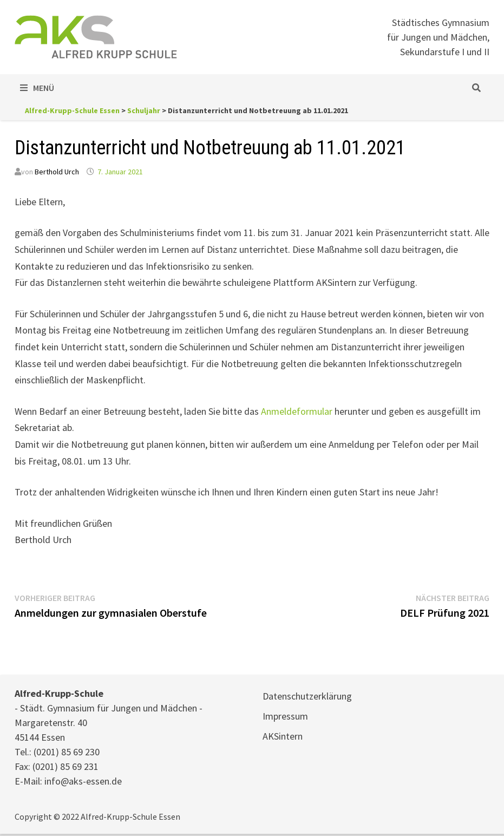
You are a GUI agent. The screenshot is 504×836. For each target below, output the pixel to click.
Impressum (285, 716)
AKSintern (283, 736)
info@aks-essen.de (83, 781)
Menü (37, 88)
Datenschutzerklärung (307, 696)
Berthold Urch (57, 172)
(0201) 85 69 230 (67, 752)
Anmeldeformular (297, 411)
